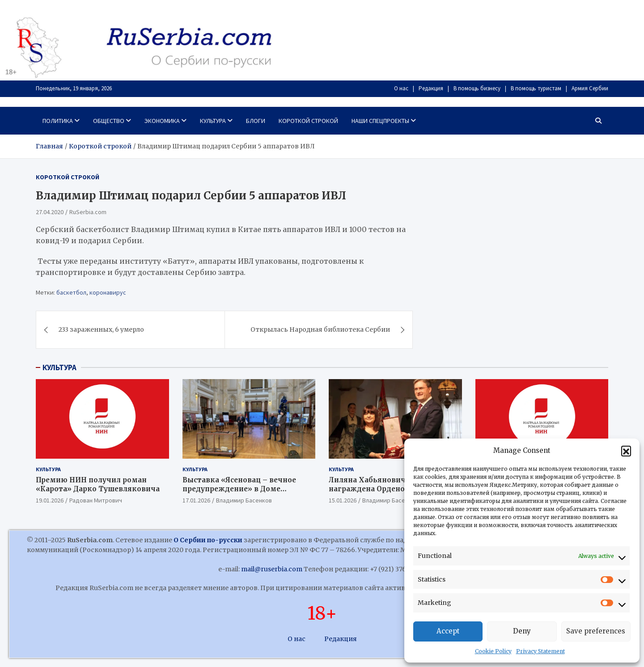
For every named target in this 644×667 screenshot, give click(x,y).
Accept (448, 631)
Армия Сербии (590, 88)
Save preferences (596, 631)
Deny (522, 631)
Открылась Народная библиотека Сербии (320, 329)
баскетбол (71, 292)
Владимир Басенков (244, 500)
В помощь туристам (536, 88)
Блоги (256, 121)
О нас (401, 88)
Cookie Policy (493, 651)
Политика (58, 121)
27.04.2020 (50, 212)
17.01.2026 (196, 500)
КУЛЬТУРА (59, 367)
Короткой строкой (308, 121)
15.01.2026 (343, 500)
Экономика (162, 121)
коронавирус (108, 292)
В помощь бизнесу (477, 88)
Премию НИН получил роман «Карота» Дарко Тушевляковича (98, 484)
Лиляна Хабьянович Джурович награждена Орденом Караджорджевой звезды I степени (388, 493)
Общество (109, 121)
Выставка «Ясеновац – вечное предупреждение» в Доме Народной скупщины (239, 489)
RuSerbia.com (88, 212)
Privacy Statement (540, 651)
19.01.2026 (50, 500)
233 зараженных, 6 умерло (101, 329)
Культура (213, 121)
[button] (626, 451)
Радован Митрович (96, 500)
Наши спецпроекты (380, 121)
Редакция (431, 88)
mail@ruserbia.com (272, 569)
